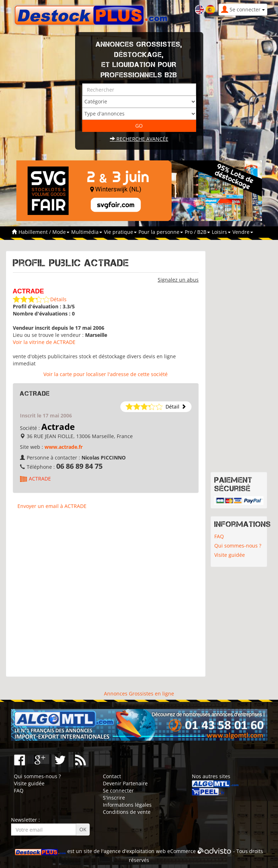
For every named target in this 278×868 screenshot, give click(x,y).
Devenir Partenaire (125, 783)
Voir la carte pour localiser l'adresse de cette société (106, 374)
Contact (112, 776)
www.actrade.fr (64, 447)
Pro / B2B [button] (197, 232)
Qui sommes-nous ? (238, 546)
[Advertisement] (106, 596)
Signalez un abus (178, 280)
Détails (58, 299)
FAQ (219, 536)
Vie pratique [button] (120, 232)
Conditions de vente (127, 812)
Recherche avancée (139, 139)
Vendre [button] (243, 232)
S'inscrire (114, 798)
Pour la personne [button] (161, 232)
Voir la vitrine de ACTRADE (44, 342)
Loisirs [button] (221, 232)
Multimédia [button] (87, 232)
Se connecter (118, 790)
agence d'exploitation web (135, 851)
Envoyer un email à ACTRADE (52, 506)
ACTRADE (40, 479)
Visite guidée (230, 555)
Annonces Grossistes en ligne (139, 694)
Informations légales (127, 805)
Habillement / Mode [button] (44, 232)
